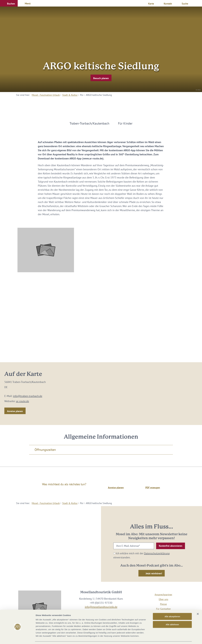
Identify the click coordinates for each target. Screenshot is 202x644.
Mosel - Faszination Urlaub (46, 95)
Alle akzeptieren (172, 608)
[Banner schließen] (198, 606)
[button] (9, 3)
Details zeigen (145, 639)
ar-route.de (23, 401)
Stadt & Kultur (70, 95)
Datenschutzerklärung (157, 553)
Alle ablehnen (172, 616)
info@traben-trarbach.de (28, 396)
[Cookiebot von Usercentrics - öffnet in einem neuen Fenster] (18, 639)
